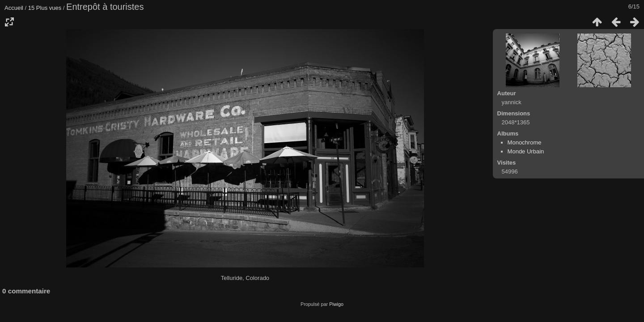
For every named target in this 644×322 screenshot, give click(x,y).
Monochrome (525, 142)
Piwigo (336, 304)
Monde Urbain (526, 151)
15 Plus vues (45, 8)
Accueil (14, 8)
